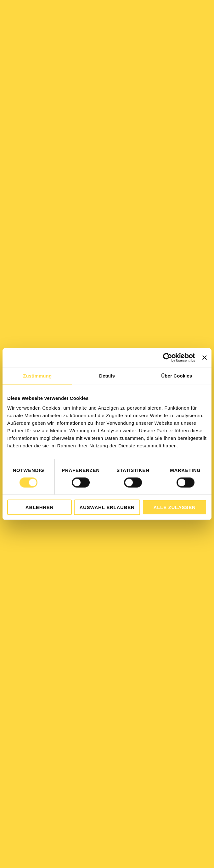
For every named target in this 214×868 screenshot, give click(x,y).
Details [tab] (107, 375)
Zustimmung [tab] (37, 375)
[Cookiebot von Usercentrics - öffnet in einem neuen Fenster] (168, 357)
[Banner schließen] (205, 357)
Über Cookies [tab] (177, 375)
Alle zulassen (175, 507)
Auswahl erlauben (107, 507)
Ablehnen (39, 507)
